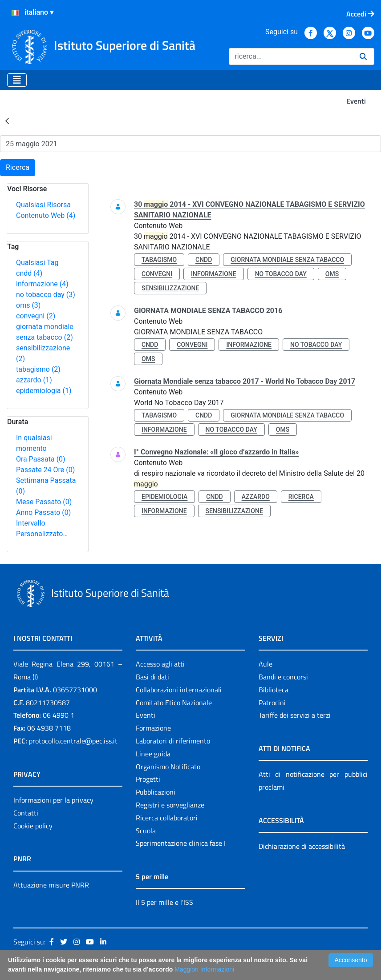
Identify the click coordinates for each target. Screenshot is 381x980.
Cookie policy (33, 826)
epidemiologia (44, 391)
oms (28, 305)
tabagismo (38, 369)
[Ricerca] (291, 56)
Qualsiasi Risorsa (43, 205)
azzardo (34, 380)
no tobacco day (46, 295)
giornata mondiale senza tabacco (287, 260)
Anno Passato (43, 512)
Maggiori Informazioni (204, 969)
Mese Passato (44, 502)
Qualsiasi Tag (37, 263)
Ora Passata (41, 459)
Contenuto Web (46, 215)
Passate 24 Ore (45, 470)
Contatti (26, 813)
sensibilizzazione (170, 288)
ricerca (301, 497)
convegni (36, 316)
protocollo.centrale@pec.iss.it (73, 741)
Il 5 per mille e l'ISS (164, 902)
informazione (42, 284)
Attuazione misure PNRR (51, 885)
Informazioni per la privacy (53, 800)
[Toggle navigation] (17, 80)
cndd (29, 273)
